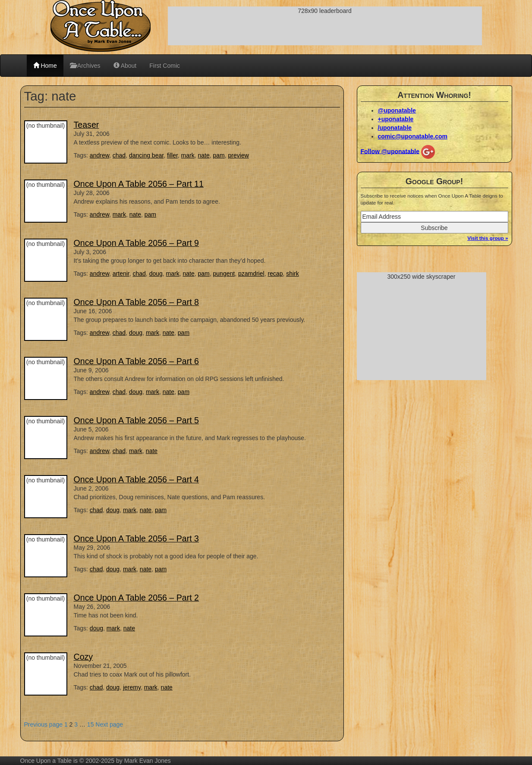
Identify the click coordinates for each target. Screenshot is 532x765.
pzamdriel (251, 274)
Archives (85, 66)
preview (239, 155)
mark (188, 155)
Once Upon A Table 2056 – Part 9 (137, 243)
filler (172, 155)
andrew (99, 155)
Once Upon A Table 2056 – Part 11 (139, 184)
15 (91, 724)
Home (45, 66)
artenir (121, 274)
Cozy (83, 657)
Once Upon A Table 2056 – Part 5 (137, 420)
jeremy (132, 687)
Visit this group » (488, 238)
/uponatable (395, 128)
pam (219, 155)
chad (119, 155)
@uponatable (397, 110)
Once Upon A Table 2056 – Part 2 (137, 598)
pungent (224, 274)
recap (275, 274)
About (125, 66)
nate (204, 155)
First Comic (165, 66)
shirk (293, 274)
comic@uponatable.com (413, 136)
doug (156, 274)
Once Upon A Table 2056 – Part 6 (137, 361)
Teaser (87, 125)
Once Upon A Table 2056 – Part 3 (137, 538)
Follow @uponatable (390, 151)
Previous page (44, 724)
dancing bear (146, 155)
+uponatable (396, 119)
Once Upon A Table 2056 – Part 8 (137, 302)
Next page (109, 724)
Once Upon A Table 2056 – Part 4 (137, 479)
